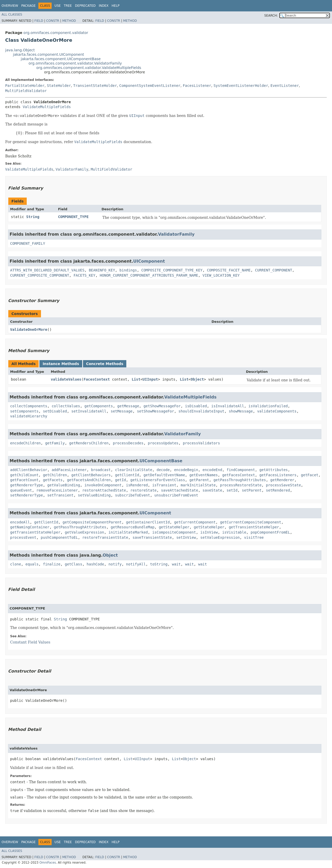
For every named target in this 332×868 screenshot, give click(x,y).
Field (39, 21)
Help (116, 6)
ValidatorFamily (176, 234)
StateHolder (59, 86)
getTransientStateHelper (254, 527)
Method (69, 21)
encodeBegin (186, 470)
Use (58, 6)
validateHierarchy (29, 416)
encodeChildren (25, 443)
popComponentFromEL (270, 532)
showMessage (241, 411)
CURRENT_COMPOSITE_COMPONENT (40, 275)
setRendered (278, 490)
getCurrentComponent (195, 522)
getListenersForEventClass (158, 480)
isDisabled (196, 406)
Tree (68, 6)
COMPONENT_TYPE (73, 217)
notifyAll (136, 564)
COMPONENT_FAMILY (28, 243)
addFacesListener (69, 470)
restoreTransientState (105, 537)
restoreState (144, 490)
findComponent (241, 470)
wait (176, 564)
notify (115, 564)
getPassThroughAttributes (240, 480)
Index (104, 6)
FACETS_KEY (84, 275)
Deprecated (85, 6)
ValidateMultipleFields (47, 107)
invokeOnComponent (103, 485)
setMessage (122, 411)
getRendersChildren (89, 443)
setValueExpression (220, 537)
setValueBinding (94, 495)
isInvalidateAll (228, 406)
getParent (199, 480)
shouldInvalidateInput (201, 411)
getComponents (99, 406)
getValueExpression (85, 532)
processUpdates (163, 443)
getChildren (55, 475)
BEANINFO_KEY (102, 270)
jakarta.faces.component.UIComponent (49, 54)
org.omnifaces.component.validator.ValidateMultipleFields (89, 68)
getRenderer (282, 480)
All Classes (12, 15)
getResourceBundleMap (133, 527)
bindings (128, 270)
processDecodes (128, 443)
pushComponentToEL (59, 537)
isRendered (137, 485)
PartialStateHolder (25, 86)
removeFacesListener (57, 490)
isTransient (164, 485)
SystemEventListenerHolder (241, 86)
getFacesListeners (278, 475)
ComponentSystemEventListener (150, 86)
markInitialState (198, 485)
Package (28, 6)
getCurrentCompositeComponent (251, 522)
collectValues (66, 406)
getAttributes (274, 470)
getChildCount (24, 475)
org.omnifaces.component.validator (56, 33)
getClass (74, 564)
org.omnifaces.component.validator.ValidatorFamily (75, 63)
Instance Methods (61, 364)
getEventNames (204, 475)
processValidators (201, 443)
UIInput (150, 379)
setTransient (60, 495)
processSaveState (283, 485)
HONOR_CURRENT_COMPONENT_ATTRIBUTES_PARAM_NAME (149, 275)
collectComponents (29, 406)
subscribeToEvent (133, 495)
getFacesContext (239, 475)
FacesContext (97, 379)
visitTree (254, 537)
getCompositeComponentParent (92, 522)
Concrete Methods (105, 364)
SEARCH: (271, 16)
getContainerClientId (148, 522)
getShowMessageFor (162, 406)
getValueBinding (64, 485)
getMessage (128, 406)
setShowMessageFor (155, 411)
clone (16, 564)
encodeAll (20, 522)
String (33, 217)
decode (163, 470)
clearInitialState (134, 470)
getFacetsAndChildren (89, 480)
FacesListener (197, 86)
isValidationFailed (268, 406)
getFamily (55, 443)
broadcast (101, 470)
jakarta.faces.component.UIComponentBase (61, 59)
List (136, 379)
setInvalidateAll (89, 411)
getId (121, 480)
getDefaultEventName (164, 475)
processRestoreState (241, 485)
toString (159, 564)
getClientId (127, 475)
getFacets (53, 480)
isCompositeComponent (174, 532)
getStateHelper (174, 527)
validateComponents (277, 411)
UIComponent (149, 261)
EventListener (285, 86)
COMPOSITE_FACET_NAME (229, 270)
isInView (209, 532)
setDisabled (55, 411)
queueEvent (21, 490)
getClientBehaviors (91, 475)
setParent (252, 490)
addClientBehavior (29, 470)
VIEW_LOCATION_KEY (221, 275)
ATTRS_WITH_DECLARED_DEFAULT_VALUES (47, 270)
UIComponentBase (161, 461)
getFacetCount (24, 480)
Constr (53, 21)
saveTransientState (152, 537)
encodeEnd (212, 470)
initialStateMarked (128, 532)
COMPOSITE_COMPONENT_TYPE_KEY (172, 270)
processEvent (23, 537)
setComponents (24, 411)
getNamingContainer (30, 527)
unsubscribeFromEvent (176, 495)
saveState (212, 490)
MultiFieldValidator (26, 91)
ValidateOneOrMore (29, 330)
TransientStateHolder (95, 86)
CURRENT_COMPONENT (274, 270)
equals (32, 564)
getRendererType (26, 485)
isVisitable (234, 532)
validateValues (66, 379)
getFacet (310, 475)
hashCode (95, 564)
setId (232, 490)
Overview (10, 6)
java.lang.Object (20, 50)
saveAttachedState (180, 490)
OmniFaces (48, 863)
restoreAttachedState (104, 490)
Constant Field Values (30, 642)
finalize (51, 564)
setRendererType (26, 495)
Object (197, 379)
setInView (186, 537)
